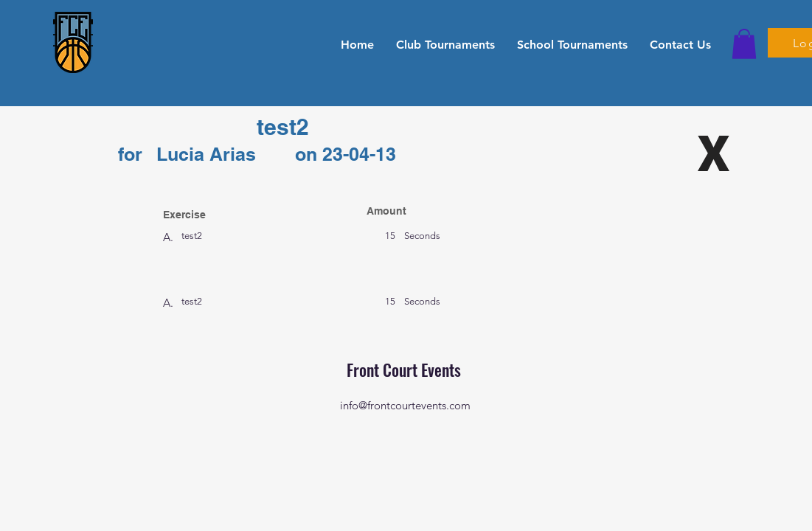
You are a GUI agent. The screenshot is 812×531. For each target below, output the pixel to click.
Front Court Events (406, 369)
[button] (445, 44)
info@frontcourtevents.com (405, 405)
